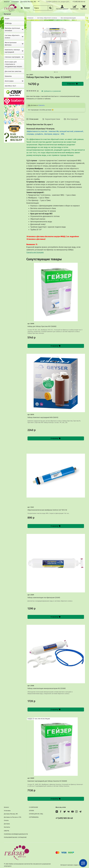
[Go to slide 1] (54, 72)
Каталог (7, 2)
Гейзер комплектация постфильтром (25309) (44, 598)
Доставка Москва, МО (28, 2)
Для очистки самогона (13, 71)
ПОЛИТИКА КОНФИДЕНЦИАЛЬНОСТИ (16, 834)
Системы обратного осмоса (47, 18)
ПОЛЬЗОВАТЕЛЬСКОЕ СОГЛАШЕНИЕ (15, 837)
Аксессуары (9, 81)
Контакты (7, 827)
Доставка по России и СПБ (13, 817)
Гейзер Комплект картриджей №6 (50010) (43, 417)
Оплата (6, 820)
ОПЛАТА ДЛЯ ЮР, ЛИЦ (36, 814)
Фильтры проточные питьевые (12, 29)
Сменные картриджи (13, 57)
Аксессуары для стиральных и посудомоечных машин (13, 64)
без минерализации (68, 18)
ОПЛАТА (31, 811)
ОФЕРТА (6, 831)
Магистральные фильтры (11, 44)
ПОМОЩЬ (8, 23)
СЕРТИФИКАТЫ (34, 817)
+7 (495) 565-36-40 (79, 2)
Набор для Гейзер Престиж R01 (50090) (42, 326)
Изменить (42, 105)
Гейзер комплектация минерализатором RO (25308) (47, 688)
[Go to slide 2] (56, 72)
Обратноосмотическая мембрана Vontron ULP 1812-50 (47, 510)
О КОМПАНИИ (33, 807)
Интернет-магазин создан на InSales (73, 865)
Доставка (7, 824)
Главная (30, 18)
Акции (7, 19)
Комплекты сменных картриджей (12, 51)
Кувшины (8, 76)
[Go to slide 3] (57, 72)
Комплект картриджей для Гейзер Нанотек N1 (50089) (47, 781)
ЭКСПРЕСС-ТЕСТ (10, 86)
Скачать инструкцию (35, 252)
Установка (15, 2)
